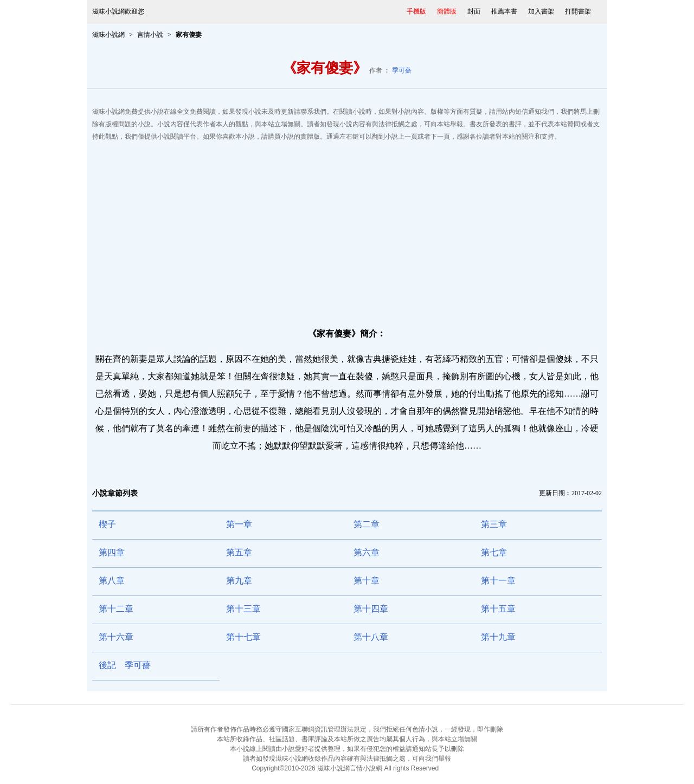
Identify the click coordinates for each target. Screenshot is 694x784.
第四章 (112, 552)
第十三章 (243, 609)
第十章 (367, 581)
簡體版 (447, 11)
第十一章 (498, 581)
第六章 (367, 552)
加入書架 (541, 11)
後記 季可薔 (125, 665)
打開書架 (578, 11)
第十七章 (243, 637)
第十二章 (116, 609)
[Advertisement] (347, 230)
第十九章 (498, 637)
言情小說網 (366, 768)
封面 (474, 11)
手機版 (416, 11)
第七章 (494, 552)
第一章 (239, 524)
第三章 (494, 524)
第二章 (367, 524)
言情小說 (150, 35)
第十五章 (498, 609)
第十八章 (371, 637)
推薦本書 (504, 11)
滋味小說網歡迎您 (118, 11)
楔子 (107, 524)
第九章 (239, 581)
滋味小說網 (108, 35)
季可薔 (402, 70)
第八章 (112, 581)
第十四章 (371, 609)
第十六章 (116, 637)
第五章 (239, 552)
